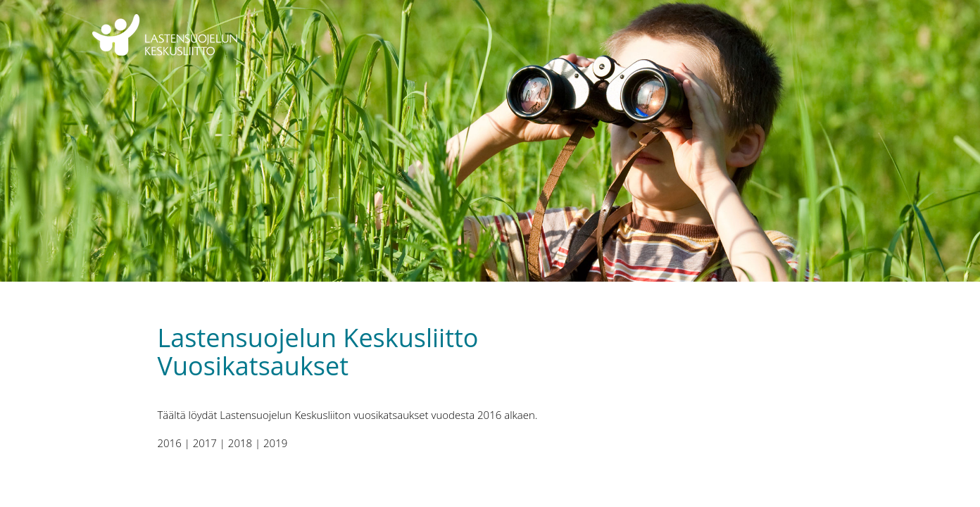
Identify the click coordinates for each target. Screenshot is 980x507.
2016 (170, 443)
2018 (240, 443)
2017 (205, 443)
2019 (275, 443)
